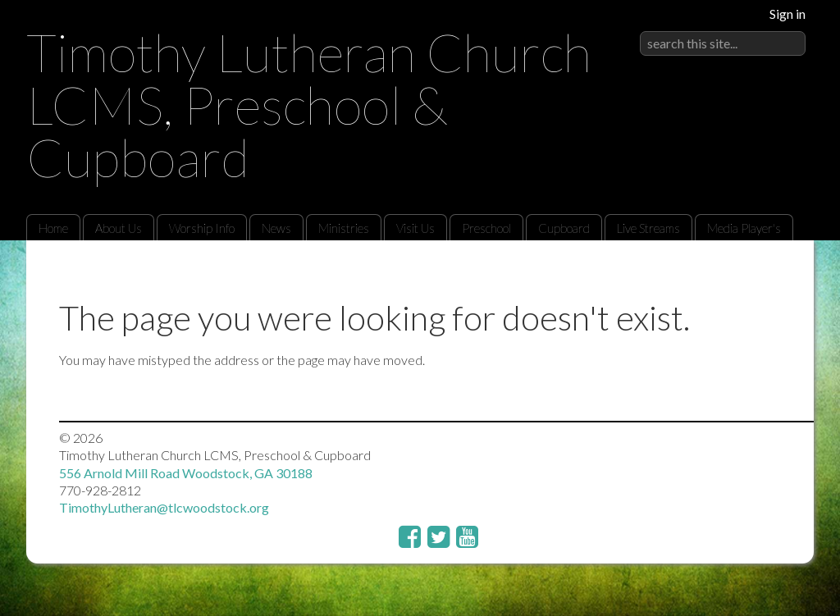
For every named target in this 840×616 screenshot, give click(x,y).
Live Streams (648, 228)
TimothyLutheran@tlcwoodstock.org (164, 507)
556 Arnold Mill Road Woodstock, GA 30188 (186, 473)
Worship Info (202, 228)
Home (53, 228)
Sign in (787, 14)
